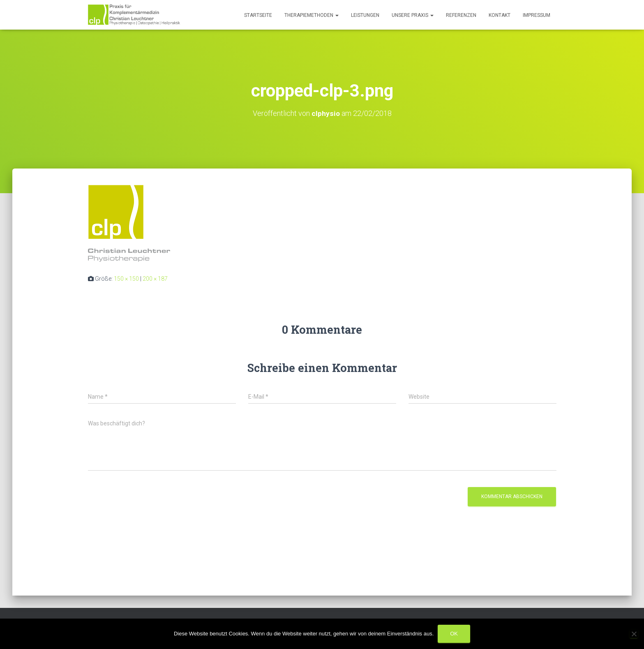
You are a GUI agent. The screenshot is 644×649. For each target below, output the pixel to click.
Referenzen (461, 15)
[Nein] (634, 634)
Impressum (537, 15)
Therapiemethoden (312, 15)
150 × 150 (126, 279)
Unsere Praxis (413, 15)
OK (454, 634)
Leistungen (365, 15)
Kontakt (500, 15)
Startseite (258, 15)
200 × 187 (155, 279)
